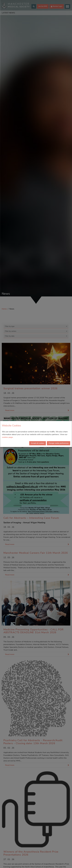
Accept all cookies (38, 443)
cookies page (7, 437)
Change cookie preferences (59, 443)
